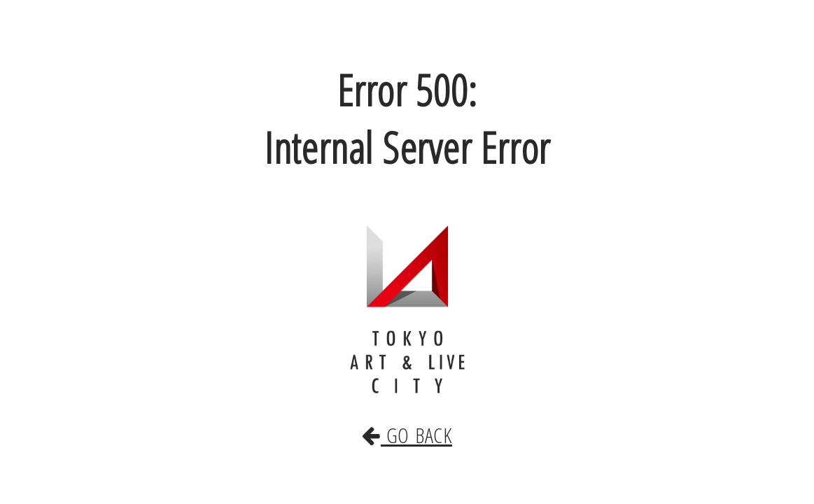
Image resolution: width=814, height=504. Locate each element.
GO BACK (407, 421)
